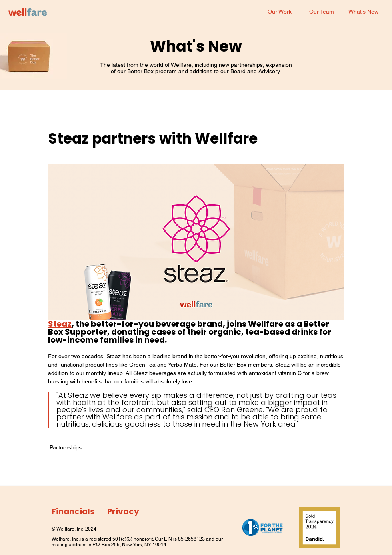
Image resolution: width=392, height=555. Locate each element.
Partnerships (66, 447)
